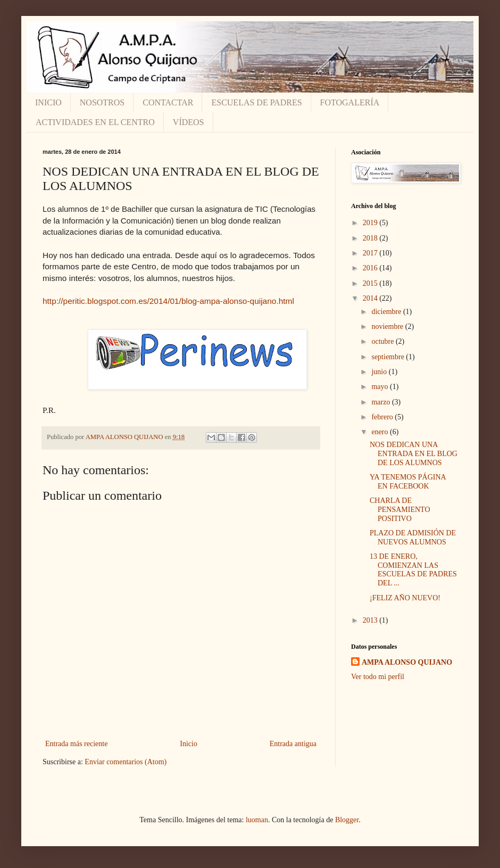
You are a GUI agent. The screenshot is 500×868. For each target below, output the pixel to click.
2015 (371, 283)
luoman (257, 820)
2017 (371, 253)
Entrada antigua (293, 744)
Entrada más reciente (76, 744)
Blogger (347, 820)
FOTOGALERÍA (350, 102)
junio (380, 372)
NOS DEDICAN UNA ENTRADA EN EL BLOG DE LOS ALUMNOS (414, 454)
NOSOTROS (102, 102)
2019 (371, 223)
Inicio (189, 744)
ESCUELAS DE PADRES (256, 102)
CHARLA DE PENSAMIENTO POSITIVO (400, 510)
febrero (383, 417)
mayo (381, 387)
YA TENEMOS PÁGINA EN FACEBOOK (408, 482)
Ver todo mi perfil (378, 677)
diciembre (387, 312)
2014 (371, 298)
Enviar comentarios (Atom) (126, 762)
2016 (371, 268)
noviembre (388, 326)
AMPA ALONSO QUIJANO (407, 662)
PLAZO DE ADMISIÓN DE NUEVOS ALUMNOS (413, 538)
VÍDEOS (189, 122)
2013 (371, 620)
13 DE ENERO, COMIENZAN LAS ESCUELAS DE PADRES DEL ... (413, 570)
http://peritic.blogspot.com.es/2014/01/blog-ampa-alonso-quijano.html (168, 301)
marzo (381, 402)
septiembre (389, 357)
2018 (371, 238)
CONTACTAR (168, 102)
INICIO (48, 102)
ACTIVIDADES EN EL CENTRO (95, 122)
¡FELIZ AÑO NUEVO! (405, 598)
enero (381, 432)
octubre (383, 341)
